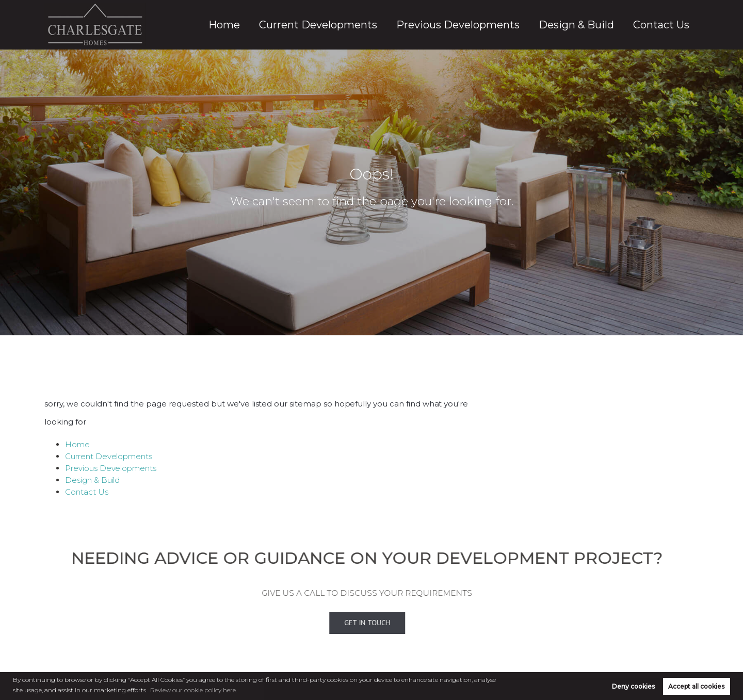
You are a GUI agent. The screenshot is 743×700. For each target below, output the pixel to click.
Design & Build (603, 25)
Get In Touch (354, 623)
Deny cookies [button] (633, 686)
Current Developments (409, 25)
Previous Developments (514, 25)
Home (337, 25)
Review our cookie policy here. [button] (193, 690)
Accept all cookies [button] (696, 686)
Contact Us (669, 25)
